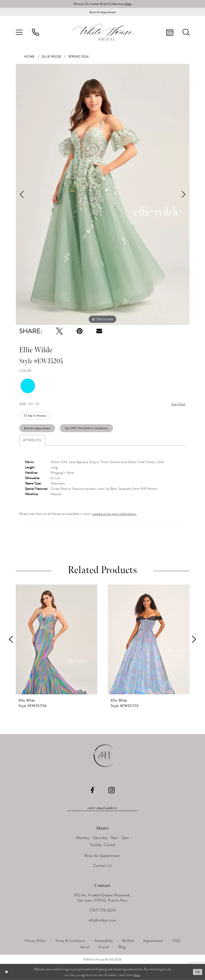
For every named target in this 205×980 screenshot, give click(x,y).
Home (30, 57)
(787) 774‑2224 (102, 910)
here (137, 975)
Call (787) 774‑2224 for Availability (87, 428)
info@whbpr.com (103, 920)
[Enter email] (103, 808)
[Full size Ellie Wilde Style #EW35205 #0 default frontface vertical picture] (103, 194)
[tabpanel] (103, 194)
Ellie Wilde (52, 57)
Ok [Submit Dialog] (198, 972)
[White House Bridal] (103, 32)
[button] (19, 32)
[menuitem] (19, 32)
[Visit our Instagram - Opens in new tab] (112, 790)
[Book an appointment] (103, 12)
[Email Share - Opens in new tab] (99, 331)
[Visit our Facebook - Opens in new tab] (92, 790)
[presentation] (57, 639)
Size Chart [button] (178, 404)
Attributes (32, 440)
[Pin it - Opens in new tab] (80, 331)
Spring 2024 (78, 57)
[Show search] (186, 32)
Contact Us (102, 866)
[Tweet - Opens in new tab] (59, 331)
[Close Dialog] (7, 972)
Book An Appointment (37, 428)
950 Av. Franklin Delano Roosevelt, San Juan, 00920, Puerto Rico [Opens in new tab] (103, 898)
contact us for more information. (114, 514)
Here (128, 4)
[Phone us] (35, 32)
